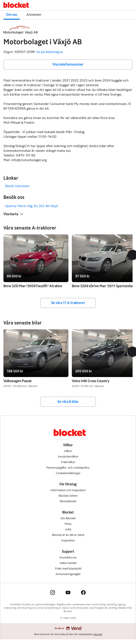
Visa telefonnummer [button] (68, 64)
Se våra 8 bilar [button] (68, 402)
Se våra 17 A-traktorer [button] (68, 303)
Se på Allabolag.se (50, 52)
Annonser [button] (34, 15)
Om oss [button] (12, 15)
